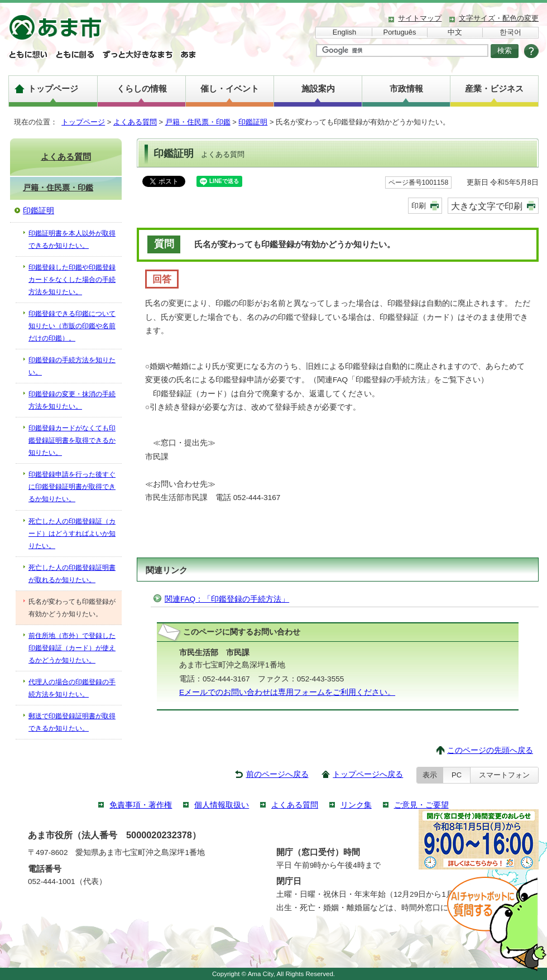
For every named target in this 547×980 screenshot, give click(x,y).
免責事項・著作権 (141, 805)
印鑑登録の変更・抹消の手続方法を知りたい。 (72, 400)
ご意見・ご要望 (421, 805)
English (344, 32)
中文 (455, 32)
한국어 (510, 32)
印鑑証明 (253, 122)
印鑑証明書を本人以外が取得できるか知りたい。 (72, 239)
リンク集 (356, 805)
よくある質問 (135, 122)
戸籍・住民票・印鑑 (198, 122)
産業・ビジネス (494, 88)
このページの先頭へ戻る (490, 750)
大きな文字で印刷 (487, 206)
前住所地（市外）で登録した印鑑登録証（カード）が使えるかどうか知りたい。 (72, 648)
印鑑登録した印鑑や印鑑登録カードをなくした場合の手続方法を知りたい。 (72, 280)
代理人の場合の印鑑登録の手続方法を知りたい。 (72, 688)
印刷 (419, 206)
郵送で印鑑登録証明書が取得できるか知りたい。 (72, 722)
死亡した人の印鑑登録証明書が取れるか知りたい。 (72, 574)
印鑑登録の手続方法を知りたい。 (72, 366)
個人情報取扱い (222, 805)
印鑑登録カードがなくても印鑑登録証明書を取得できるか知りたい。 (72, 440)
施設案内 (318, 88)
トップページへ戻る (368, 774)
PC (457, 775)
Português (400, 32)
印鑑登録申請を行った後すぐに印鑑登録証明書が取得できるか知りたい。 (72, 487)
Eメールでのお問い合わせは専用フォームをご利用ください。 (287, 692)
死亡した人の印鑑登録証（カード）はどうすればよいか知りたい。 (72, 534)
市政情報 (406, 88)
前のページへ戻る (277, 774)
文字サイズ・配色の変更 (499, 18)
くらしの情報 (142, 88)
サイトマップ (420, 18)
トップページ (53, 88)
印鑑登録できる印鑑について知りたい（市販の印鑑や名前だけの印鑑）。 (72, 326)
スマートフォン (504, 775)
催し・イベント (230, 88)
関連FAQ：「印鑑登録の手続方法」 (227, 599)
